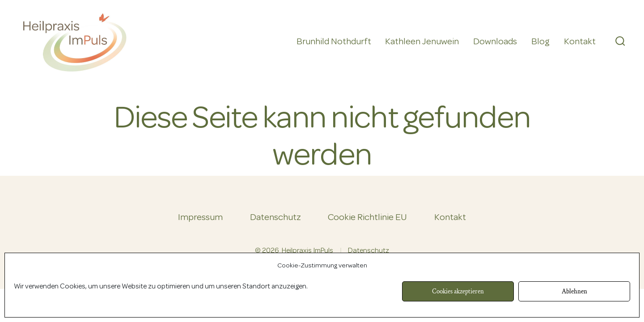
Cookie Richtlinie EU (367, 218)
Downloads (495, 42)
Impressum (200, 218)
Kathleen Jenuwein (422, 42)
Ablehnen (574, 291)
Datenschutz (275, 218)
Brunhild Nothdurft (334, 42)
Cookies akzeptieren (458, 291)
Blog (540, 42)
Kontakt (580, 42)
